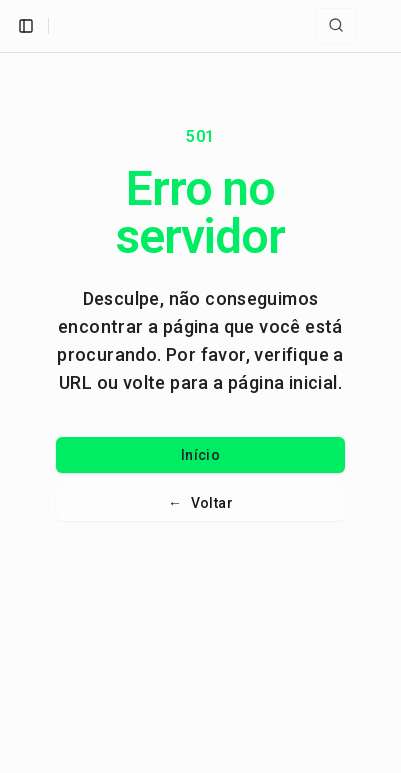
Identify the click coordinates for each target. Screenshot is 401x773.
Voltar (200, 503)
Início (200, 455)
